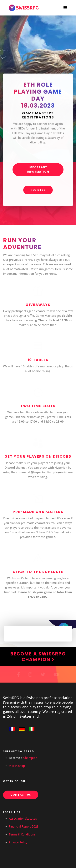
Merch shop (17, 766)
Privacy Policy (18, 842)
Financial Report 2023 (24, 826)
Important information (38, 171)
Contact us (21, 795)
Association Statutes (23, 818)
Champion (30, 758)
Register (38, 192)
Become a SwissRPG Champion (38, 657)
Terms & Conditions (22, 834)
